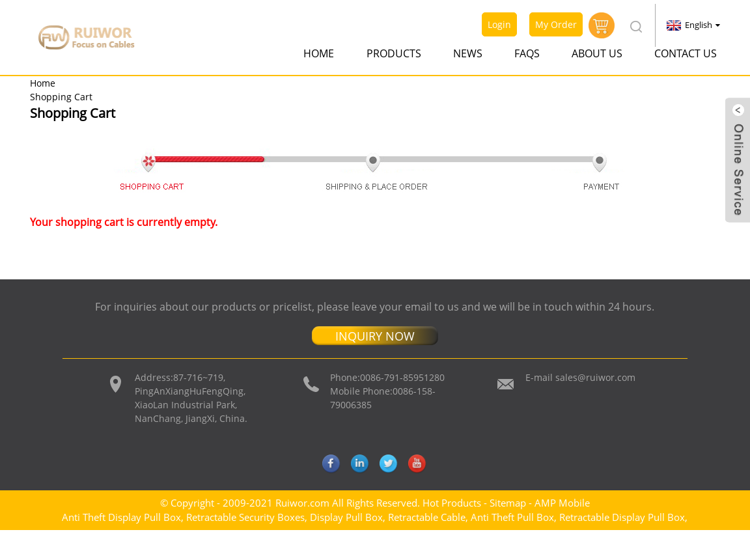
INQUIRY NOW (375, 336)
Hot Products (452, 503)
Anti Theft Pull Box (512, 517)
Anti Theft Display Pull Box (121, 517)
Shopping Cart (61, 97)
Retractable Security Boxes (245, 517)
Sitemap (508, 503)
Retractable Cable (427, 517)
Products (394, 53)
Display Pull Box (346, 517)
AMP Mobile (562, 503)
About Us (597, 53)
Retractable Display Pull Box (622, 517)
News (468, 53)
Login (499, 24)
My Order (556, 24)
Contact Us (686, 53)
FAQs (527, 53)
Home (319, 53)
